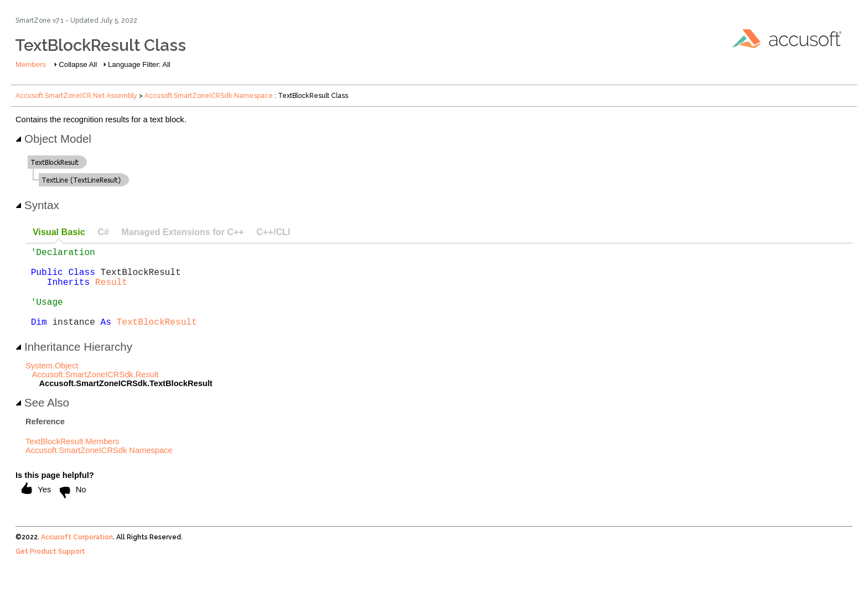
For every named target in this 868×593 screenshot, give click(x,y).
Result (111, 290)
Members (31, 64)
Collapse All (78, 64)
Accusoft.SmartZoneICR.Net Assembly (76, 96)
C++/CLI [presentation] (273, 232)
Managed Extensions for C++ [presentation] (182, 232)
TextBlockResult (157, 339)
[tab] (59, 233)
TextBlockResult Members (72, 459)
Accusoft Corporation (77, 555)
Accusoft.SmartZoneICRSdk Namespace (209, 96)
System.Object (52, 383)
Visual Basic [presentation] (59, 232)
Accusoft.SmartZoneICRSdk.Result (95, 392)
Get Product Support (50, 569)
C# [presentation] (103, 232)
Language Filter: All (139, 64)
